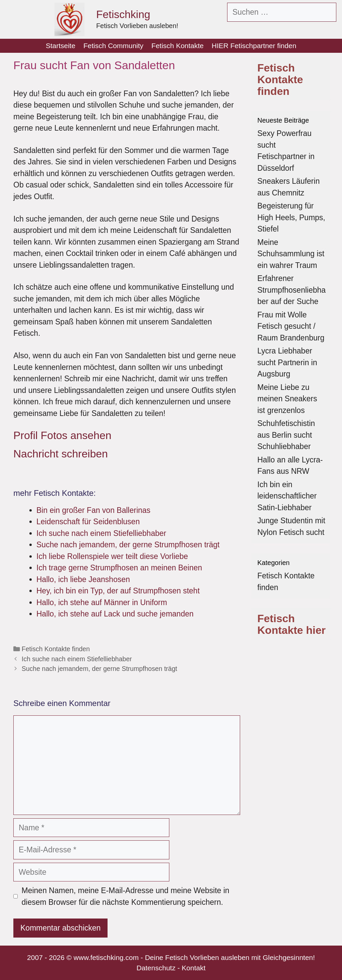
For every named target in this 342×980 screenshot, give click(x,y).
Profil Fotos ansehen (62, 435)
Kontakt (194, 968)
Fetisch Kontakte (177, 46)
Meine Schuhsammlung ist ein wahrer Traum (291, 254)
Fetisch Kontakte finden (56, 649)
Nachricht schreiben (61, 454)
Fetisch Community (114, 46)
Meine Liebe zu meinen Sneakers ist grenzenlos (287, 399)
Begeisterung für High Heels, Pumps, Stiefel (291, 217)
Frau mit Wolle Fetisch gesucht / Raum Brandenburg (291, 326)
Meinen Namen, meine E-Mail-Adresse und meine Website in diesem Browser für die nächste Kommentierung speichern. (126, 896)
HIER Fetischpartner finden (254, 46)
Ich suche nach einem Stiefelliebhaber (77, 659)
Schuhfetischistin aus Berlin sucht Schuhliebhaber (286, 435)
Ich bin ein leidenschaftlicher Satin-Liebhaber (287, 496)
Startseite (61, 46)
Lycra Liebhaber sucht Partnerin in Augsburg (287, 362)
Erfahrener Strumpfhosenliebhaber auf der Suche (292, 290)
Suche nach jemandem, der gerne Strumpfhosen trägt (100, 669)
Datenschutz (156, 968)
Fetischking (123, 14)
